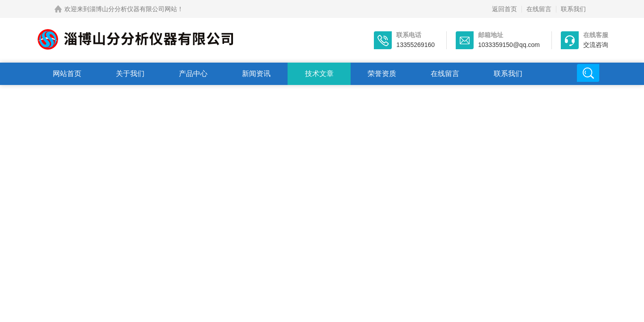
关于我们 (130, 74)
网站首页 (67, 74)
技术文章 (319, 74)
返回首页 (504, 9)
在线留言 (539, 9)
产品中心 (193, 74)
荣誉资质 (382, 74)
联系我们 (573, 9)
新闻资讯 (256, 74)
